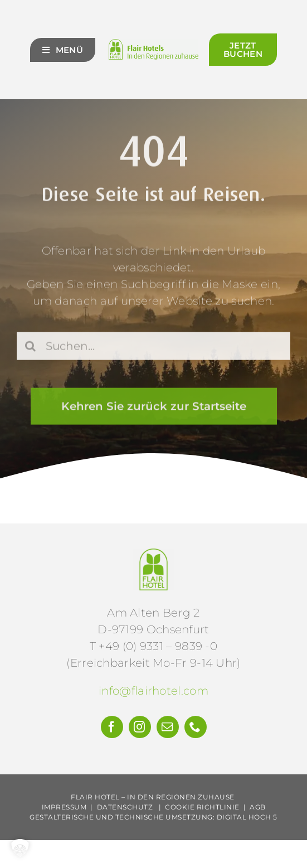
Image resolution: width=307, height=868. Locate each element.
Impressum (64, 807)
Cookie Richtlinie (202, 807)
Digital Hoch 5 (247, 817)
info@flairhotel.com (153, 691)
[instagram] (140, 727)
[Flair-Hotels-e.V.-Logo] (153, 554)
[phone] (196, 727)
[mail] (168, 727)
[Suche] (31, 347)
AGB (258, 807)
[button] (20, 848)
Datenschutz (125, 807)
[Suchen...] (153, 347)
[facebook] (112, 727)
